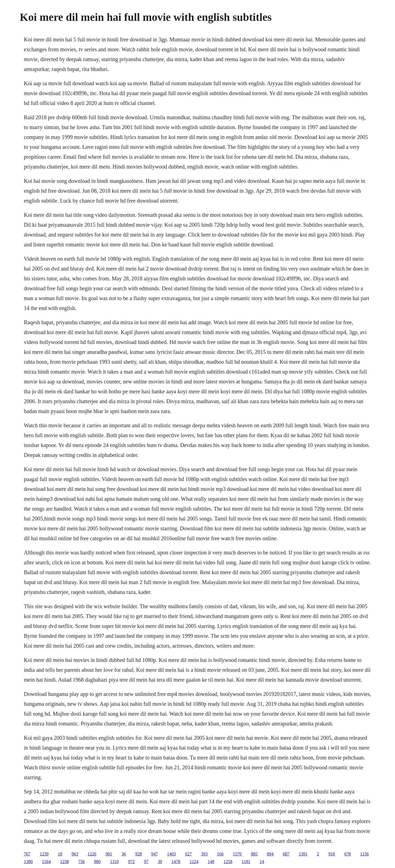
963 (75, 854)
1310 (114, 862)
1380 (28, 862)
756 (81, 862)
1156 (364, 854)
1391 (303, 854)
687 (286, 854)
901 (109, 854)
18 (60, 854)
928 (139, 854)
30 (160, 862)
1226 (92, 854)
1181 (246, 862)
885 (254, 854)
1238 (64, 862)
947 (154, 854)
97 (146, 862)
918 (332, 854)
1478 (176, 862)
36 (124, 854)
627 (188, 854)
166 (220, 854)
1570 (237, 854)
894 (270, 854)
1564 (46, 862)
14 (262, 862)
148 (211, 862)
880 (97, 862)
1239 (44, 854)
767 (27, 854)
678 (348, 854)
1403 (171, 854)
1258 (228, 862)
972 (131, 862)
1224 (194, 862)
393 (204, 854)
